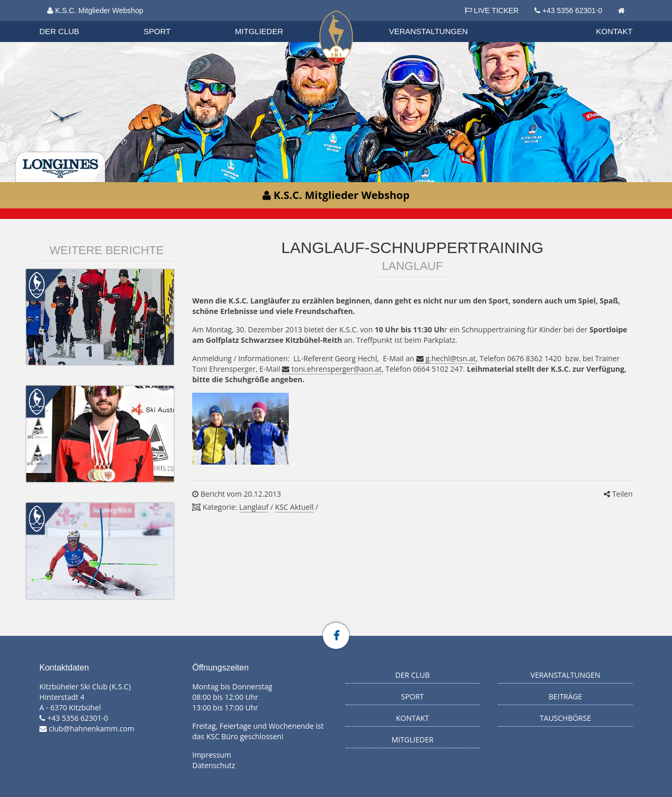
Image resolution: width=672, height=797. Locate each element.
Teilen (618, 494)
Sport (157, 31)
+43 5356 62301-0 (572, 11)
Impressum (212, 755)
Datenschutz (213, 765)
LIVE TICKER (492, 11)
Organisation (69, 21)
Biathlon (69, 20)
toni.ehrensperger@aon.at (337, 369)
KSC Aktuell (294, 507)
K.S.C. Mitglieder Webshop (95, 11)
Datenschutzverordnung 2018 (98, 21)
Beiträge (565, 696)
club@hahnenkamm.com (92, 728)
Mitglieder (259, 31)
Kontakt (614, 31)
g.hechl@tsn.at (451, 358)
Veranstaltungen (428, 31)
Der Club (59, 31)
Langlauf (254, 507)
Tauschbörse (565, 718)
